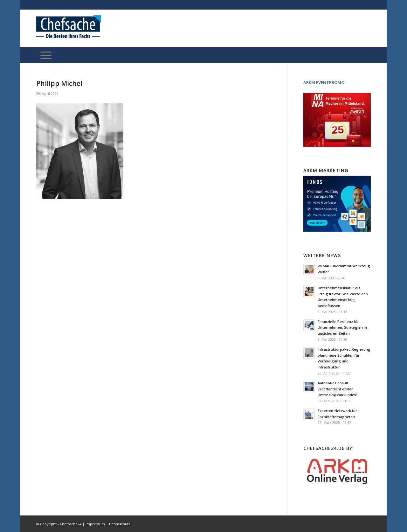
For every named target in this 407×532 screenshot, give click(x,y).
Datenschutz (120, 524)
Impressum (95, 524)
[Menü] (46, 55)
